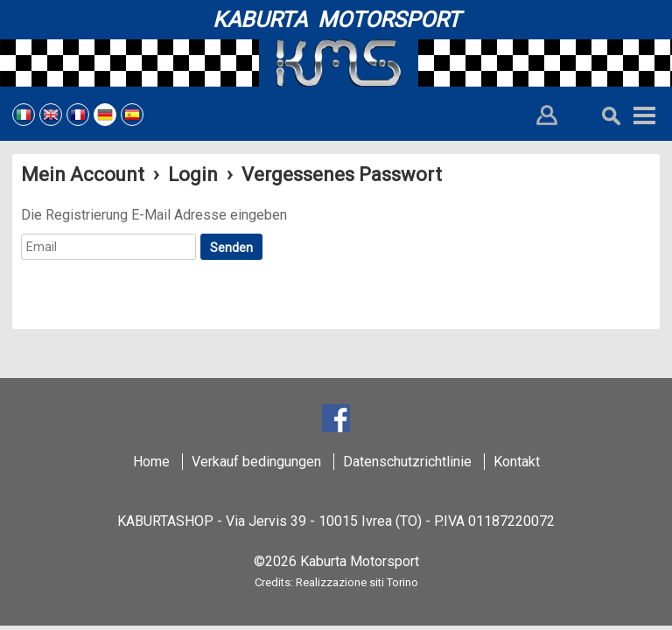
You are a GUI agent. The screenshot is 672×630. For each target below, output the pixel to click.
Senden (231, 248)
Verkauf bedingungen (256, 462)
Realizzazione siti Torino (357, 582)
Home (151, 462)
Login (193, 175)
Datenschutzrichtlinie (407, 462)
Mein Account (83, 175)
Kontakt (517, 462)
